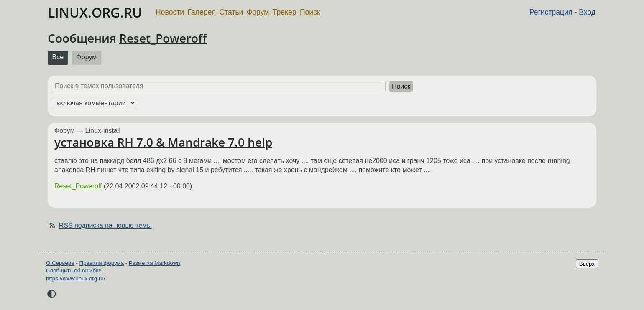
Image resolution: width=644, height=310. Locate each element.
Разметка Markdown (155, 263)
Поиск (310, 12)
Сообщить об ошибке (74, 271)
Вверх (587, 264)
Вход (587, 12)
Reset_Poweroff (163, 38)
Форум (258, 12)
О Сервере (60, 263)
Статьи (231, 12)
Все (58, 57)
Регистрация (551, 12)
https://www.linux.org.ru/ (75, 278)
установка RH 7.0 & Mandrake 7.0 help (163, 142)
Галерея (202, 12)
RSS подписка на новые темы (105, 225)
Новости (170, 12)
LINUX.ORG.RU (95, 12)
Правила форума (102, 263)
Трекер (285, 12)
